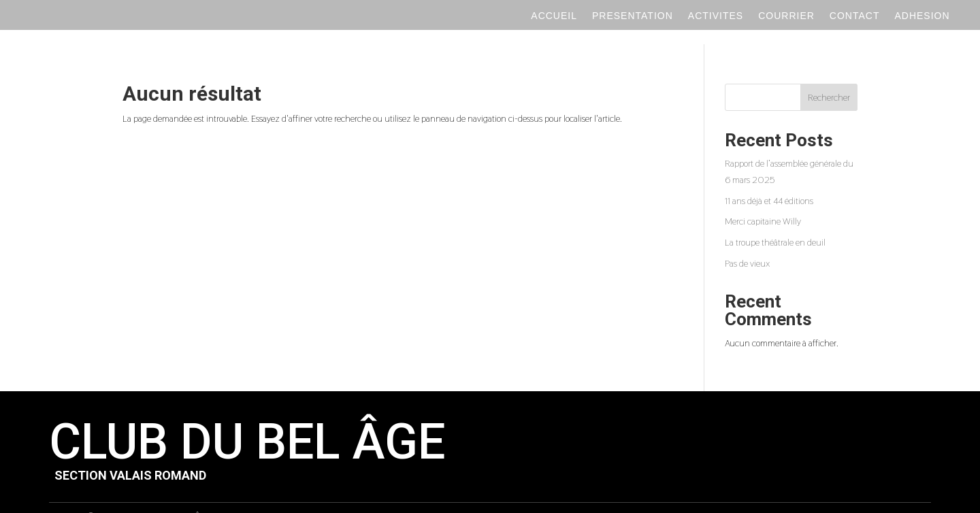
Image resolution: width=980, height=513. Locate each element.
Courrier (786, 16)
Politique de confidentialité (454, 498)
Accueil (554, 16)
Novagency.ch (905, 498)
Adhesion (922, 16)
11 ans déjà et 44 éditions (769, 182)
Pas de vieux (747, 245)
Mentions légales (544, 498)
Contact (855, 16)
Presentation (633, 16)
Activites (716, 16)
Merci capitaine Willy (763, 203)
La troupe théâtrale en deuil (775, 224)
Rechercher (829, 79)
